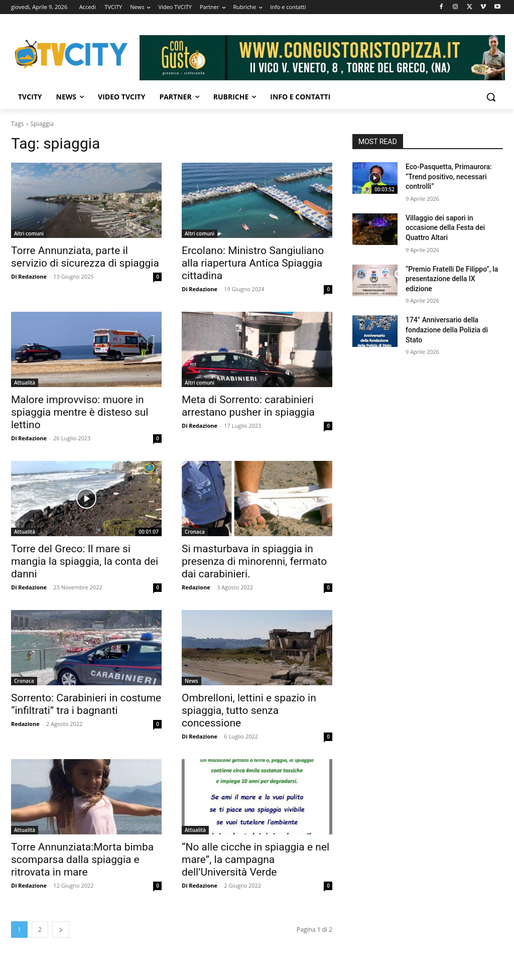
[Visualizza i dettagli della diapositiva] (322, 58)
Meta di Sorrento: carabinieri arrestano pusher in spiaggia (248, 406)
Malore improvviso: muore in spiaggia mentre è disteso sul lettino (80, 412)
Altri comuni (29, 233)
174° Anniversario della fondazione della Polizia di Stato (447, 330)
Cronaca (195, 532)
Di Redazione (29, 276)
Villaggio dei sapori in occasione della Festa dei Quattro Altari (445, 228)
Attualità (25, 383)
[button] (491, 97)
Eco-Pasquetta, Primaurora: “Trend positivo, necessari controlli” (449, 176)
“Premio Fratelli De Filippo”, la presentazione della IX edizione (452, 279)
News (191, 681)
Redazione (196, 587)
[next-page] (61, 930)
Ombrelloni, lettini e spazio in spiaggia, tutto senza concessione (249, 710)
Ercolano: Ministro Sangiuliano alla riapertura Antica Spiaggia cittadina (253, 263)
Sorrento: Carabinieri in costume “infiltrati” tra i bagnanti (86, 704)
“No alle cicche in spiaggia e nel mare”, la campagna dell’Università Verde (255, 860)
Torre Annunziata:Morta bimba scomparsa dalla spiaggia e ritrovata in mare (82, 860)
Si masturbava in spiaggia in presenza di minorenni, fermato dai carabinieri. (254, 561)
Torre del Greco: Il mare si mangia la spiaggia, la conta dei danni (85, 561)
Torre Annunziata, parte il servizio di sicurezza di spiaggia (85, 257)
